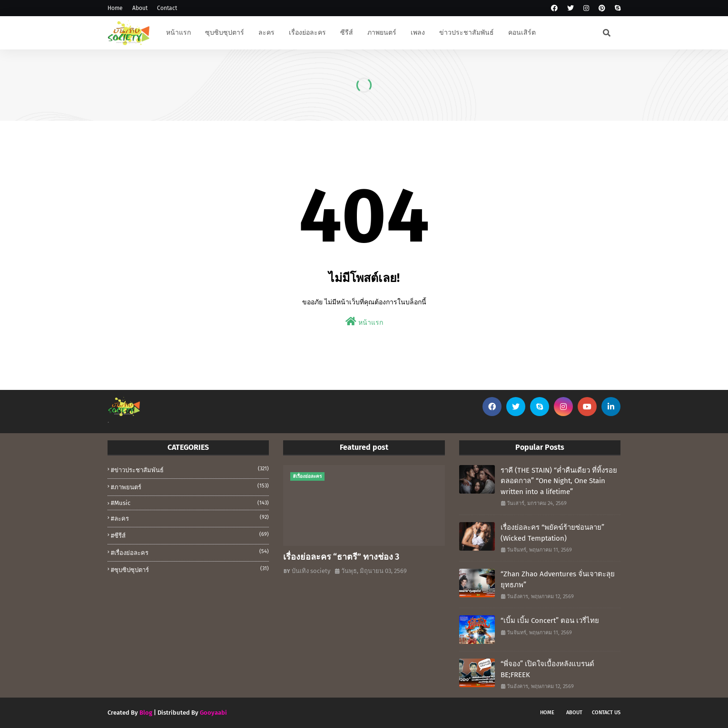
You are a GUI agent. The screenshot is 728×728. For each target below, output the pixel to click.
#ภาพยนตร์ (190, 486)
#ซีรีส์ (190, 535)
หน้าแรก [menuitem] (178, 33)
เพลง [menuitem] (418, 33)
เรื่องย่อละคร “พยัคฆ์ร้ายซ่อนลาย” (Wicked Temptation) (552, 533)
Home (115, 8)
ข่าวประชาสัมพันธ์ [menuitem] (467, 33)
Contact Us (606, 713)
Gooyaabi (213, 713)
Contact (167, 8)
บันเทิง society (311, 571)
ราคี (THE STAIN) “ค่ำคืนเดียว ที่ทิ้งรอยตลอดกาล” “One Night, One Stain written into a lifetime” (559, 481)
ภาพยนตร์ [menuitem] (382, 33)
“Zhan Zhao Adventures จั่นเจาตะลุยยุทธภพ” (558, 579)
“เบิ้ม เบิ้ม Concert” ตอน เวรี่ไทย (550, 621)
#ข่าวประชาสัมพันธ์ (190, 469)
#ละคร (190, 518)
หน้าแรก (364, 322)
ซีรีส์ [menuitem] (347, 33)
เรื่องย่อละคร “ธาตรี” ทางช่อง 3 (341, 557)
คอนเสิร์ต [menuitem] (522, 33)
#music (190, 503)
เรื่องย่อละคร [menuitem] (307, 33)
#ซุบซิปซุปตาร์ (190, 569)
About (140, 8)
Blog (146, 713)
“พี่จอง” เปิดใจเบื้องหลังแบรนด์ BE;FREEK (547, 669)
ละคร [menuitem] (266, 33)
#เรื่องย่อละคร (190, 552)
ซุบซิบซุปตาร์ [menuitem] (225, 33)
